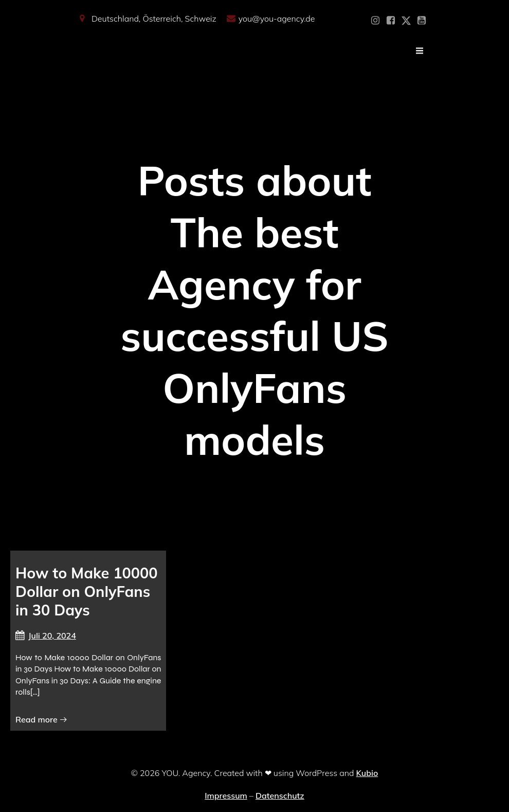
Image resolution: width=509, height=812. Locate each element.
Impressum (226, 796)
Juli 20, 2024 (46, 636)
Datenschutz (280, 796)
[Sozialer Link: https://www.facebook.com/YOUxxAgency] (391, 21)
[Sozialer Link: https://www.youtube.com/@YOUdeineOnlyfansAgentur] (422, 21)
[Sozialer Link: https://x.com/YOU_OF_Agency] (406, 21)
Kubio (367, 773)
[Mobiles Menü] (420, 51)
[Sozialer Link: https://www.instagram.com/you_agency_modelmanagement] (375, 21)
